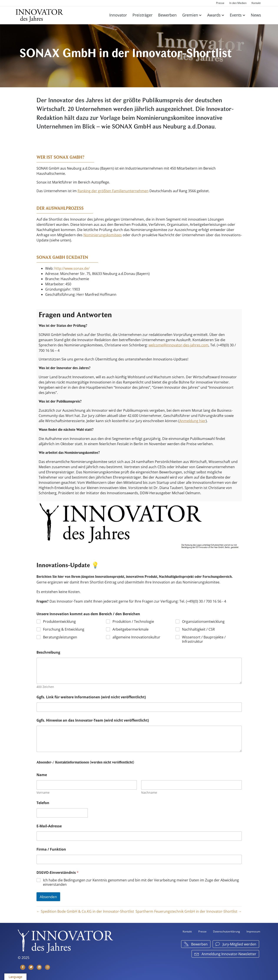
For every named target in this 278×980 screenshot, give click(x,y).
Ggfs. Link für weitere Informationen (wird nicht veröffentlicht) (91, 697)
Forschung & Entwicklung (64, 629)
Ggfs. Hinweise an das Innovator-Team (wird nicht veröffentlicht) (93, 720)
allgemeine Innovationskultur (136, 636)
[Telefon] (62, 812)
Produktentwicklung (59, 621)
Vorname (43, 792)
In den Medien (238, 3)
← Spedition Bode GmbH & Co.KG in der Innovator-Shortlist (85, 911)
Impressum (253, 931)
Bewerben (167, 15)
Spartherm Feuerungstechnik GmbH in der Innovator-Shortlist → (189, 911)
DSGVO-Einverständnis (58, 872)
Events (236, 15)
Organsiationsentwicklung (203, 621)
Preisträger (142, 15)
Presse (220, 3)
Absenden (48, 896)
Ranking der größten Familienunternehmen (113, 191)
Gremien (190, 15)
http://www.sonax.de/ (72, 268)
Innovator (118, 15)
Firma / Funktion (51, 849)
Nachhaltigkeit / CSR (198, 629)
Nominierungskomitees (103, 235)
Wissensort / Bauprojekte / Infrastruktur (204, 639)
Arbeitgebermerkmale (131, 629)
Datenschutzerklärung (227, 931)
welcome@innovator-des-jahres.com (179, 345)
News (256, 15)
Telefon (43, 802)
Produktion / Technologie (133, 621)
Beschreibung (48, 652)
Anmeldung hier (193, 420)
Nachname (149, 792)
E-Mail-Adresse (49, 825)
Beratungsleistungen (60, 636)
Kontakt (256, 3)
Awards (214, 15)
